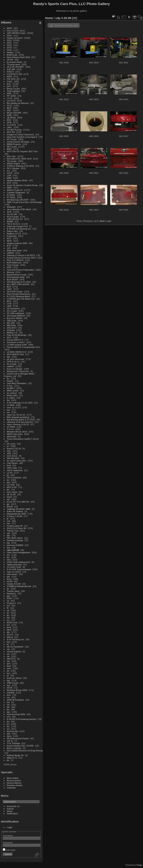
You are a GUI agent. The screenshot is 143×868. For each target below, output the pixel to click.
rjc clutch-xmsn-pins (17, 461)
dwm (9, 736)
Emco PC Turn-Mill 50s (18, 502)
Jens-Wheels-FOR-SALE (19, 209)
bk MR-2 (11, 388)
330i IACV (12, 328)
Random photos (15, 785)
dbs (9, 535)
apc (9, 712)
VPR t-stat (12, 468)
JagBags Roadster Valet (19, 509)
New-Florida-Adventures (19, 294)
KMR (9, 115)
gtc (8, 504)
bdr (8, 618)
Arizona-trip (12, 731)
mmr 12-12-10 (14, 407)
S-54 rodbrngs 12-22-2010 (20, 403)
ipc (8, 721)
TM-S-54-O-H (13, 224)
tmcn (9, 579)
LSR (9, 176)
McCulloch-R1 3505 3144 (19, 159)
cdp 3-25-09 (13, 550)
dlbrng (10, 637)
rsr (8, 601)
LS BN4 (11, 405)
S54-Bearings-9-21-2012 (19, 282)
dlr (8, 671)
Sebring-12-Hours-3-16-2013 (21, 255)
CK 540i (11, 485)
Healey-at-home (15, 38)
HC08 (10, 581)
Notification (12, 813)
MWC (10, 28)
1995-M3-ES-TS (15, 219)
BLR (9, 287)
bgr (8, 680)
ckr (8, 656)
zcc (9, 171)
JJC (9, 248)
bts (8, 702)
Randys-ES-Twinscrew (18, 371)
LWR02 (10, 253)
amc (9, 695)
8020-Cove (12, 622)
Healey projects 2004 (17, 243)
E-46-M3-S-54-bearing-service (22, 719)
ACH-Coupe (13, 217)
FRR (9, 267)
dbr (8, 632)
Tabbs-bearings (14, 564)
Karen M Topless (15, 511)
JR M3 (10, 60)
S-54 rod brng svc (16, 639)
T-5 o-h (10, 429)
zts (8, 705)
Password (8, 842)
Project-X (11, 603)
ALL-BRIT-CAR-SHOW (18, 284)
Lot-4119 (11, 101)
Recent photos (14, 780)
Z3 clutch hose (14, 567)
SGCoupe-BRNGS (16, 316)
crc (8, 729)
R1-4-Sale (12, 364)
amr (9, 663)
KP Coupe (12, 139)
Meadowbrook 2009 (16, 514)
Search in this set (66, 25)
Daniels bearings (15, 540)
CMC (9, 289)
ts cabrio (11, 398)
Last (109, 221)
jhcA (9, 627)
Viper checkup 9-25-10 (18, 424)
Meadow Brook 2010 (17, 432)
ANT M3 (11, 132)
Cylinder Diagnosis (16, 192)
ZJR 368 (11, 69)
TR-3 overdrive (14, 477)
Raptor (10, 381)
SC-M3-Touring (14, 130)
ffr (8, 608)
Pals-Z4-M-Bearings (17, 335)
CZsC (10, 81)
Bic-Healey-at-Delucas (18, 103)
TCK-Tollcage (13, 743)
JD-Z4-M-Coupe (15, 291)
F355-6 (10, 72)
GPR (9, 122)
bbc (9, 482)
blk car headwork (15, 647)
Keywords (12, 806)
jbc (8, 490)
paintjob (11, 692)
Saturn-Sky (12, 231)
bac (9, 642)
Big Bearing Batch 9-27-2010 (21, 420)
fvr (8, 613)
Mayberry (11, 593)
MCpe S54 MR (14, 113)
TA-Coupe (12, 161)
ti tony (10, 386)
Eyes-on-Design (15, 369)
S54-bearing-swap (16, 277)
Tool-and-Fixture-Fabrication (21, 270)
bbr (8, 707)
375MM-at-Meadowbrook (19, 586)
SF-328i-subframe (16, 313)
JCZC (10, 105)
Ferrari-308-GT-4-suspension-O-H (23, 347)
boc (9, 673)
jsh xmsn (11, 444)
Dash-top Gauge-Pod (17, 226)
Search (10, 809)
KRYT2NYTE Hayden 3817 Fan (22, 151)
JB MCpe (11, 118)
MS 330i (11, 323)
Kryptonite (12, 236)
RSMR (10, 221)
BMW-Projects (14, 144)
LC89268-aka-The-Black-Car (21, 299)
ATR (9, 183)
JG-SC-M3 (12, 214)
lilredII (10, 506)
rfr (8, 676)
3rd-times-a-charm (16, 342)
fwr (8, 400)
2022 (9, 40)
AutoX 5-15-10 (14, 448)
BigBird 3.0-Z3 (14, 233)
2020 (9, 45)
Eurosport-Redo (15, 62)
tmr (8, 625)
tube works (12, 574)
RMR (9, 188)
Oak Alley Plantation (17, 383)
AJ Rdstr (11, 195)
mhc (9, 560)
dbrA (9, 630)
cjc (8, 610)
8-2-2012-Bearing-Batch (19, 296)
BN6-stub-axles (14, 250)
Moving (10, 272)
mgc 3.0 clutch (14, 572)
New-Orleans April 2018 (18, 57)
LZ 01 (10, 98)
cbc (9, 533)
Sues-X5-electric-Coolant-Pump (22, 185)
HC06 (10, 688)
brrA (9, 465)
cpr (8, 649)
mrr (9, 555)
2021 (9, 43)
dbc (9, 734)
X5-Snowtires (13, 308)
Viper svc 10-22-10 (16, 415)
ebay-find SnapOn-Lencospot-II (22, 137)
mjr (8, 499)
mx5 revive (12, 456)
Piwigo (139, 865)
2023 (9, 35)
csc (9, 697)
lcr (8, 644)
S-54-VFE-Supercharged (19, 569)
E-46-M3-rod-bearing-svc (19, 229)
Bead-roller (12, 395)
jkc (8, 615)
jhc (8, 709)
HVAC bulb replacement (19, 562)
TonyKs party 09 (15, 526)
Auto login (9, 850)
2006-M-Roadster (15, 700)
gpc (9, 596)
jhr (8, 475)
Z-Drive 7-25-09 (15, 516)
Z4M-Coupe (13, 683)
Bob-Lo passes (14, 748)
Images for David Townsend (20, 134)
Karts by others (14, 678)
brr (8, 480)
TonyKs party (13, 591)
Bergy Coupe (13, 89)
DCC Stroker (13, 168)
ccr (8, 620)
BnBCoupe (12, 55)
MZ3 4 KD (12, 487)
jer (8, 589)
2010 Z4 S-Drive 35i (17, 528)
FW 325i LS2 (13, 79)
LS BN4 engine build (17, 345)
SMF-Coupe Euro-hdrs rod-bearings (24, 202)
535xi (9, 598)
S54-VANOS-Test (15, 354)
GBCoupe (12, 320)
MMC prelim (13, 391)
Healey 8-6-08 (14, 584)
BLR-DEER (12, 279)
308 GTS (11, 659)
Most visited (13, 778)
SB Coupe (12, 147)
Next (102, 221)
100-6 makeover (15, 470)
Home (49, 18)
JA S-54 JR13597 (15, 67)
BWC (9, 149)
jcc (8, 724)
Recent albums (14, 783)
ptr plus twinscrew (16, 359)
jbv (8, 557)
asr (8, 654)
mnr (9, 717)
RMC (9, 93)
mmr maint (12, 492)
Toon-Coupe (13, 265)
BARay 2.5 (12, 333)
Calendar (11, 788)
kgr (8, 543)
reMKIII (10, 366)
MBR (9, 178)
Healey (10, 52)
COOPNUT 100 (15, 74)
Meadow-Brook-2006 (17, 690)
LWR (9, 306)
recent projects (14, 651)
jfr (8, 519)
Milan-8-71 (12, 758)
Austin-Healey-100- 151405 (20, 746)
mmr (9, 668)
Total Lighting (13, 91)
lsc (8, 378)
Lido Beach (12, 463)
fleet (9, 666)
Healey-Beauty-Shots (17, 180)
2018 (9, 50)
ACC (9, 238)
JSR (9, 453)
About (10, 811)
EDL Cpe (11, 156)
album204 (12, 436)
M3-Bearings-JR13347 (18, 200)
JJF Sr (10, 741)
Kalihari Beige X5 (15, 755)
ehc (9, 548)
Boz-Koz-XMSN (15, 318)
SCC (9, 337)
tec (8, 726)
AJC (9, 84)
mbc (9, 451)
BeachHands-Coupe (17, 275)
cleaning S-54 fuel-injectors (20, 422)
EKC (9, 86)
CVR (9, 304)
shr (8, 412)
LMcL (9, 127)
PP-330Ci (12, 96)
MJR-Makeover (14, 262)
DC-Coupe (12, 311)
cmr (9, 521)
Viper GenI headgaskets (19, 552)
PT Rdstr (11, 197)
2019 (9, 47)
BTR (9, 246)
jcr (8, 446)
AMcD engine (13, 163)
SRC (9, 110)
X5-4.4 (10, 635)
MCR (9, 241)
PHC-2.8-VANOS (15, 260)
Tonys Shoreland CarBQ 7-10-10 (23, 439)
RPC (9, 301)
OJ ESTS (11, 125)
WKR (9, 76)
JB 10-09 (11, 494)
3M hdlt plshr (13, 458)
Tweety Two (13, 531)
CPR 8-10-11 (13, 362)
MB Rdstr (11, 325)
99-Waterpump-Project (18, 738)
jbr (8, 760)
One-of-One (13, 31)
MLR (9, 108)
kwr (9, 410)
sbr (8, 661)
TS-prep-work (13, 64)
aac (9, 685)
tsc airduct (12, 393)
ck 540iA (11, 427)
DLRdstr (11, 330)
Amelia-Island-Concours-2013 (21, 258)
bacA (9, 497)
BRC (9, 120)
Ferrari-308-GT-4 (15, 340)
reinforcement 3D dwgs (18, 142)
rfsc (9, 523)
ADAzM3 (11, 207)
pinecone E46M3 (15, 545)
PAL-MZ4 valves (15, 538)
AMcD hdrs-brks (15, 434)
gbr (8, 577)
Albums (6, 22)
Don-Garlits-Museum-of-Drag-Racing (25, 750)
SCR (9, 212)
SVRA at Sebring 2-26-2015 (20, 166)
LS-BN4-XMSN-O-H (17, 352)
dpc (9, 357)
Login (10, 827)
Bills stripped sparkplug (18, 417)
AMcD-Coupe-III (15, 190)
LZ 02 (10, 473)
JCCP (10, 173)
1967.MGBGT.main (16, 33)
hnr (8, 606)
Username (8, 835)
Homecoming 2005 (16, 714)
